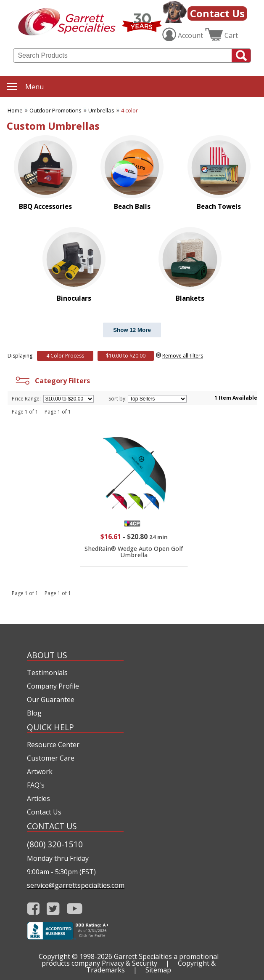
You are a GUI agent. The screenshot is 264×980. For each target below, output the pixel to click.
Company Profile (53, 686)
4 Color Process (65, 356)
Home (15, 110)
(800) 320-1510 (55, 844)
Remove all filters (183, 356)
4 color (129, 110)
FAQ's (36, 785)
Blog (34, 713)
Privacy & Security (129, 963)
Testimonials (47, 673)
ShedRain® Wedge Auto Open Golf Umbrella (134, 551)
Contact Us (217, 13)
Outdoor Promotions (55, 110)
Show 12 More (132, 330)
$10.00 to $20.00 (126, 356)
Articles (38, 798)
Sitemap (158, 970)
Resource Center (53, 745)
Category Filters (52, 381)
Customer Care (51, 758)
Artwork (40, 772)
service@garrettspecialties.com (75, 885)
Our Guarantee (51, 700)
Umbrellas (101, 110)
